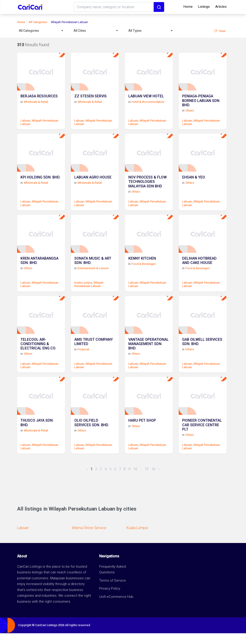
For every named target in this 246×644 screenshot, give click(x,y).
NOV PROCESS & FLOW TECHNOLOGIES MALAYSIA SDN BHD (148, 187)
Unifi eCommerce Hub (116, 607)
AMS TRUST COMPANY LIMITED (94, 351)
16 (153, 480)
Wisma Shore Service (89, 539)
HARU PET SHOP (142, 432)
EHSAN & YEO (194, 182)
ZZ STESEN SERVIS (91, 99)
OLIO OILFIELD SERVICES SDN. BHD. (92, 434)
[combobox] (41, 31)
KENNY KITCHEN (142, 265)
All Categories (38, 22)
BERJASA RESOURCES (39, 99)
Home (188, 7)
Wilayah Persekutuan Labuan (89, 291)
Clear (220, 31)
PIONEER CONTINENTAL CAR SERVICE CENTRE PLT (202, 436)
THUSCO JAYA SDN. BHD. (37, 434)
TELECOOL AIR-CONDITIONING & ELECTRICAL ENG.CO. (38, 353)
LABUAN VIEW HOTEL (146, 99)
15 (147, 480)
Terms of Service (113, 591)
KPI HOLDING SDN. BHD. (40, 182)
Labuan (25, 123)
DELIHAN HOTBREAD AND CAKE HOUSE (199, 268)
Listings (204, 7)
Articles (221, 7)
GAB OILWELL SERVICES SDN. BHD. (202, 351)
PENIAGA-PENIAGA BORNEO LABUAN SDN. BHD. (201, 103)
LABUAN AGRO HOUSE (93, 182)
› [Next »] (159, 480)
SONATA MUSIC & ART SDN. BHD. (93, 268)
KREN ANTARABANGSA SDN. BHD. (39, 268)
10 (135, 480)
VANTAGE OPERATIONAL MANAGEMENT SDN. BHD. (149, 353)
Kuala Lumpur (83, 289)
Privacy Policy (110, 599)
